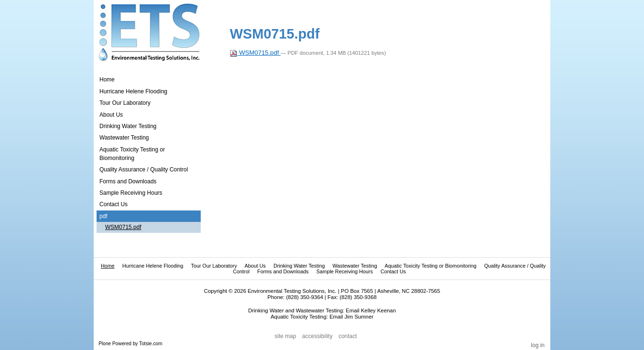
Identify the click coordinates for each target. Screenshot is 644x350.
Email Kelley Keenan (371, 310)
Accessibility (317, 336)
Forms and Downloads (283, 271)
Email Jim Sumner (351, 317)
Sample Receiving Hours (345, 271)
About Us (255, 266)
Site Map (285, 336)
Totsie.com (151, 344)
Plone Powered (115, 344)
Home (107, 80)
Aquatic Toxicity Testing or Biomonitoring (431, 266)
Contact (348, 336)
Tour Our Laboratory (214, 266)
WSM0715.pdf (255, 53)
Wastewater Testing (355, 266)
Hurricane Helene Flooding (153, 266)
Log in (538, 345)
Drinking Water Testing (299, 266)
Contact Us (393, 271)
